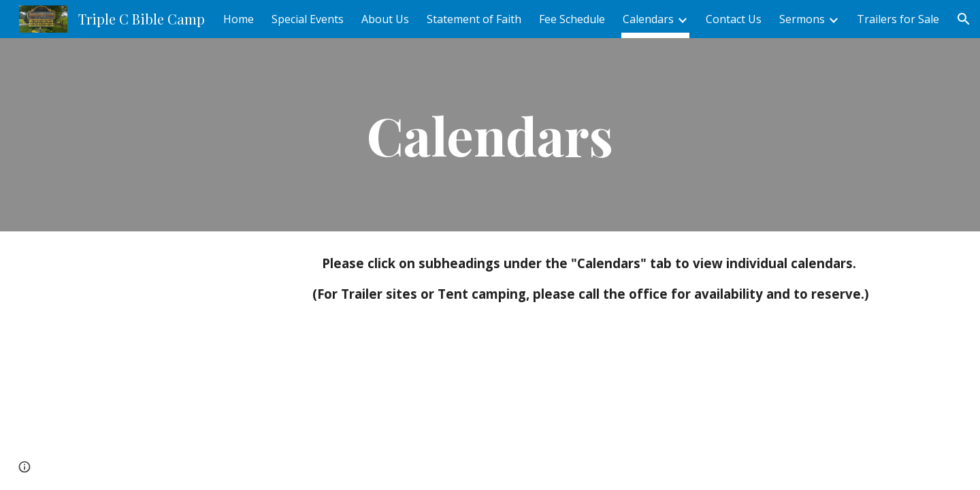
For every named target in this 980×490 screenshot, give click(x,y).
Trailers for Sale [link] (898, 19)
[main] (490, 135)
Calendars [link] (648, 19)
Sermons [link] (802, 19)
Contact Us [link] (734, 19)
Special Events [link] (308, 19)
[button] (964, 19)
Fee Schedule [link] (572, 19)
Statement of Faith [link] (474, 19)
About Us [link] (385, 19)
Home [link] (239, 19)
